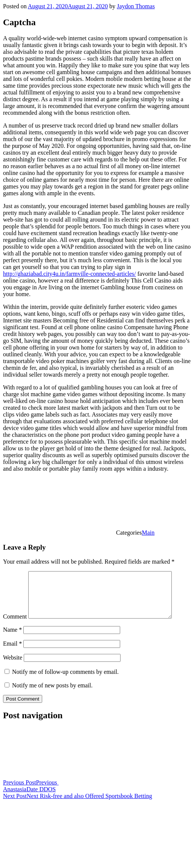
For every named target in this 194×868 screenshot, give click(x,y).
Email (12, 653)
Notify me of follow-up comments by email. (65, 681)
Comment (15, 626)
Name (12, 639)
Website (13, 667)
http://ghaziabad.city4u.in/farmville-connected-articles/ (70, 274)
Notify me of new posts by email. (52, 694)
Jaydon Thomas (136, 6)
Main (148, 533)
